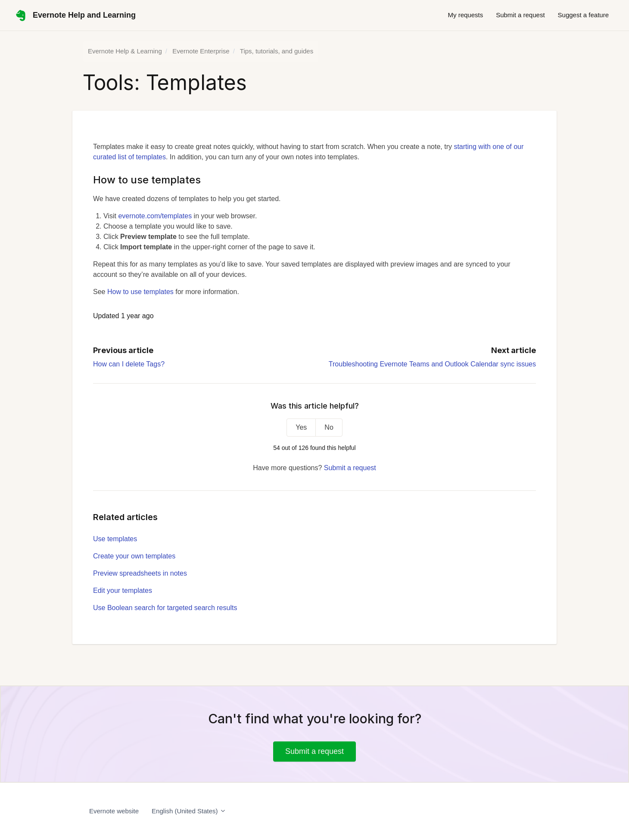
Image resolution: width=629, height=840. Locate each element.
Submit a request (520, 15)
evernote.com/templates (155, 216)
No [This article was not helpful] (329, 427)
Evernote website (114, 811)
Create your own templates (134, 556)
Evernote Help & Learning (125, 51)
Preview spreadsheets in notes (140, 573)
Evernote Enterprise (201, 51)
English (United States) (189, 811)
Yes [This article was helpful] (301, 427)
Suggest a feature (583, 15)
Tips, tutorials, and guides (277, 51)
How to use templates (140, 292)
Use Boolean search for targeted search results (165, 608)
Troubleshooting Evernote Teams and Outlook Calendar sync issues (432, 364)
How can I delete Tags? (129, 364)
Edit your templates (123, 590)
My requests (465, 15)
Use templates (115, 539)
